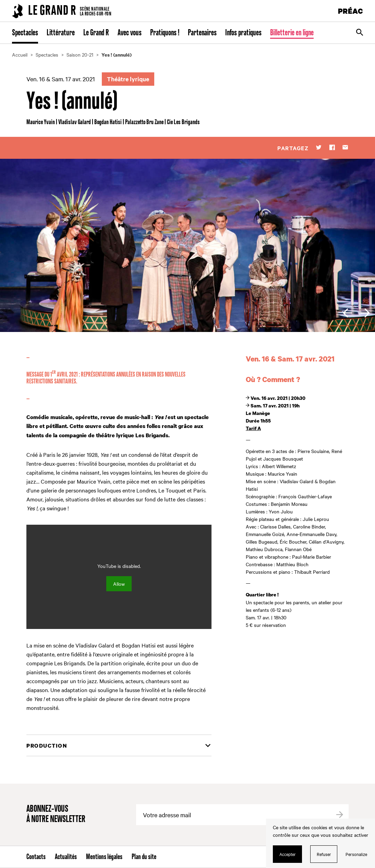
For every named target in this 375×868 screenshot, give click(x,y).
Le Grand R (96, 33)
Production (47, 746)
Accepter (288, 854)
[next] (365, 313)
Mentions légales (104, 857)
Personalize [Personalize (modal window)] (356, 854)
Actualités (66, 857)
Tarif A (253, 428)
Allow (119, 584)
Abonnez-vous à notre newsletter (56, 814)
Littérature (61, 33)
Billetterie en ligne (292, 33)
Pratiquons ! (165, 33)
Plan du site (144, 857)
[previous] (347, 313)
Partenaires (202, 33)
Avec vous (130, 33)
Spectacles (25, 33)
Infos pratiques (243, 33)
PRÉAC (351, 11)
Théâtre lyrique (128, 79)
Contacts (36, 857)
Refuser (324, 854)
